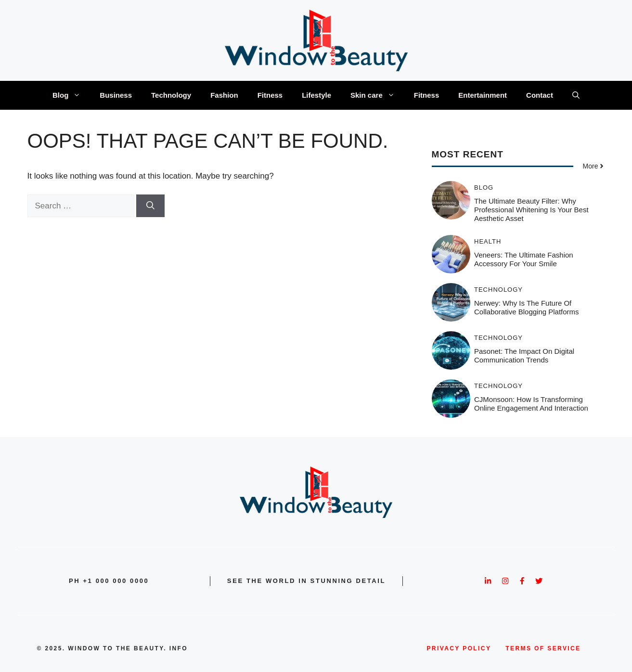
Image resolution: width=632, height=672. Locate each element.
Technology (171, 95)
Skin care (377, 95)
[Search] (150, 206)
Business (116, 95)
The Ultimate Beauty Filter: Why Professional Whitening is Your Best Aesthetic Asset (531, 210)
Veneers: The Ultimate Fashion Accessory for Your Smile (524, 259)
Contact (540, 95)
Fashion (224, 95)
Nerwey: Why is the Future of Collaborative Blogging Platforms (527, 307)
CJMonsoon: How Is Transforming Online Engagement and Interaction (531, 404)
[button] (576, 95)
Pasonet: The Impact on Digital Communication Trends (524, 355)
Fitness (270, 95)
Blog (71, 95)
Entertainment (483, 95)
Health (488, 241)
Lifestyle (316, 95)
